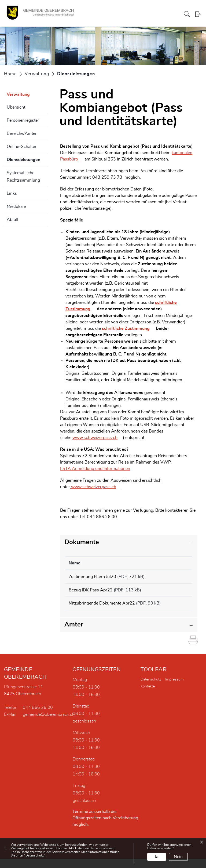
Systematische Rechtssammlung (23, 177)
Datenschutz (151, 689)
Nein (178, 857)
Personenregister (23, 120)
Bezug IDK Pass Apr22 (91, 591)
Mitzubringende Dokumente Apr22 (102, 606)
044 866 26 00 (38, 717)
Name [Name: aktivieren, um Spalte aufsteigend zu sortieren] (75, 563)
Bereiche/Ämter (22, 133)
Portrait (65, 14)
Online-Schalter (22, 147)
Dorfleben (112, 14)
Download (178, 577)
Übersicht (16, 107)
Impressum (174, 689)
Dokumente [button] (82, 542)
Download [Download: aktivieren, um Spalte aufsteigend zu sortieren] (177, 563)
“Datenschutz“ (34, 855)
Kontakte (148, 696)
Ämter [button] (74, 634)
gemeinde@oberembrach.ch (49, 724)
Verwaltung (93, 14)
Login (199, 15)
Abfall (12, 220)
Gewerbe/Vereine (136, 14)
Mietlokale (16, 207)
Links (12, 193)
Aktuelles (173, 14)
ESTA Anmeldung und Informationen (98, 468)
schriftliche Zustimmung (128, 328)
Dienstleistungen (27, 159)
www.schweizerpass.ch (98, 437)
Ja (157, 857)
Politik (78, 14)
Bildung (157, 14)
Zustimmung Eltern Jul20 (92, 576)
